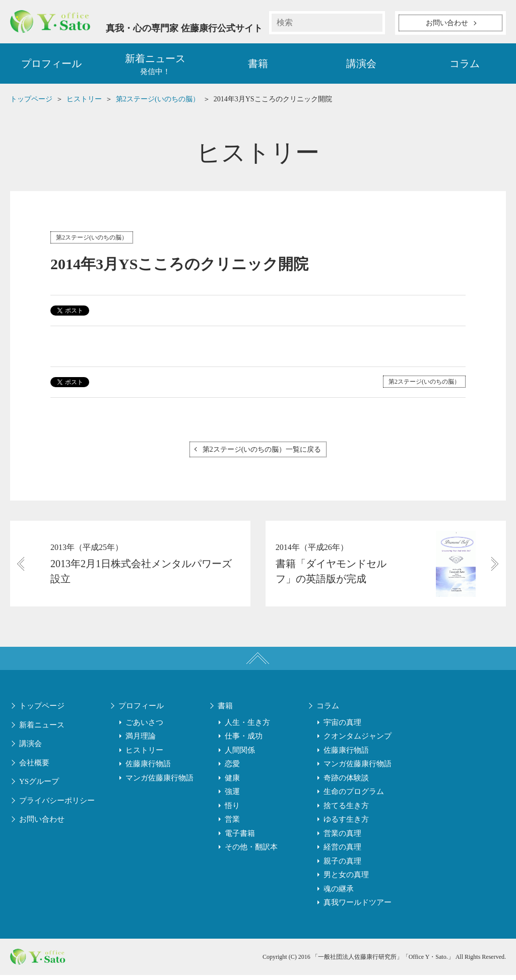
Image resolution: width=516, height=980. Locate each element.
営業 (232, 825)
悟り (232, 811)
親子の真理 (342, 867)
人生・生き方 (247, 728)
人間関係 (240, 756)
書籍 (258, 66)
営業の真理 (342, 839)
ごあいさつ (144, 728)
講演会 (361, 66)
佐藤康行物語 (148, 769)
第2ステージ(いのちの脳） (92, 239)
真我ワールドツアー (358, 908)
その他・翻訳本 (251, 852)
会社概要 (34, 768)
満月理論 (141, 742)
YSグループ (39, 787)
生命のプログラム (354, 797)
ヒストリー (144, 756)
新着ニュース (42, 730)
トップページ (42, 711)
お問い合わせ (42, 825)
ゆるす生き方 (346, 825)
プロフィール (51, 66)
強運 (232, 797)
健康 (232, 783)
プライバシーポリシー (57, 806)
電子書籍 (240, 839)
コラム (465, 66)
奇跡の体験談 (346, 783)
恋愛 (232, 769)
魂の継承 (339, 894)
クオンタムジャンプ (358, 742)
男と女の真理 (346, 880)
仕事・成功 (244, 742)
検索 (373, 23)
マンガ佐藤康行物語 (159, 783)
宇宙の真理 (342, 728)
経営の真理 (342, 852)
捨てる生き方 (346, 811)
